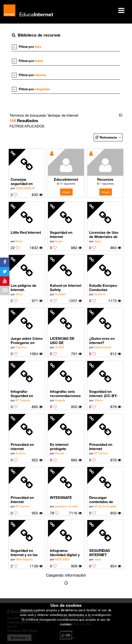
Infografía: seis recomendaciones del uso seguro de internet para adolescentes (65, 394)
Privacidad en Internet (101, 447)
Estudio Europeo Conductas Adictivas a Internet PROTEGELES (103, 288)
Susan (59, 241)
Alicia (19, 294)
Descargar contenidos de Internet (101, 500)
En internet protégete (59, 447)
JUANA (60, 347)
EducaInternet (66, 179)
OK (66, 635)
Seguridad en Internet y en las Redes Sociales (24, 553)
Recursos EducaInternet (105, 180)
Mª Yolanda (23, 400)
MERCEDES (62, 559)
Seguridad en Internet (61, 234)
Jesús (98, 241)
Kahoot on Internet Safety (66, 287)
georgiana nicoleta (66, 506)
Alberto (99, 400)
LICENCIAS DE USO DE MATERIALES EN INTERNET (64, 341)
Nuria (19, 241)
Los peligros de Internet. (24, 287)
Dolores (60, 453)
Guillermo (100, 294)
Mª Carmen (101, 453)
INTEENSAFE (61, 497)
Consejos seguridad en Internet (22, 182)
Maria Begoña (24, 559)
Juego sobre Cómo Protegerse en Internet (27, 341)
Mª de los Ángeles (105, 506)
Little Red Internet (26, 232)
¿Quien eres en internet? (102, 340)
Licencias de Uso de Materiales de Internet (104, 235)
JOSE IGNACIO (25, 188)
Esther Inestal (103, 347)
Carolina (21, 347)
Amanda (60, 400)
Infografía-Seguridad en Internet (22, 394)
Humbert (60, 294)
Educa (36, 14)
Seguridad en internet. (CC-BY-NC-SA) (103, 394)
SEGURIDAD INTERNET (100, 553)
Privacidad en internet (22, 447)
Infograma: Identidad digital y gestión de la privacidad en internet (65, 553)
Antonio (21, 453)
